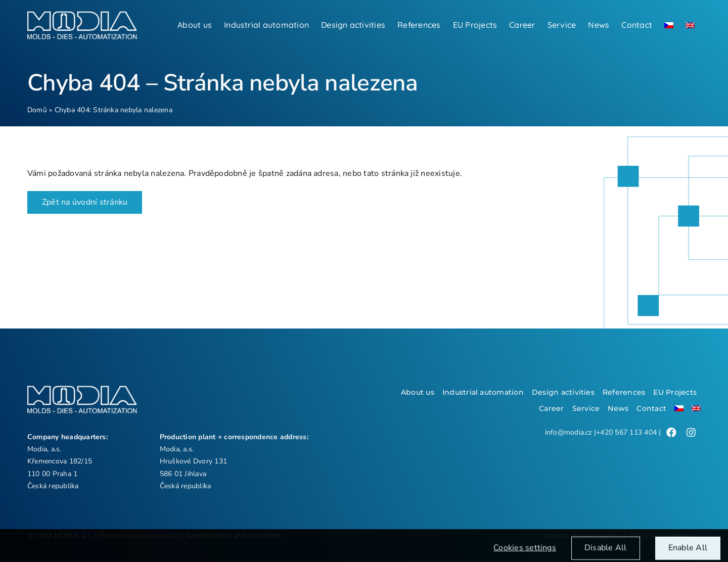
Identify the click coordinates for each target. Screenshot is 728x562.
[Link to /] (671, 433)
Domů (37, 110)
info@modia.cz (568, 432)
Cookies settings (525, 552)
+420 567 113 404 (626, 432)
